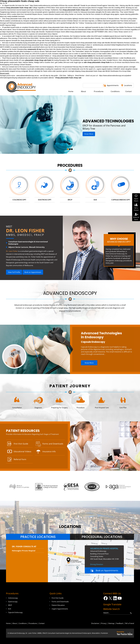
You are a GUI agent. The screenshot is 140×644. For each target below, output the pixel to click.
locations (70, 527)
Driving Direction (97, 564)
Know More (89, 134)
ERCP (10, 605)
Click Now (63, 76)
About (15, 623)
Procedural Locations (102, 537)
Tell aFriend (136, 209)
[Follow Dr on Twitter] (110, 598)
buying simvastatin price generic (34, 43)
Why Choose (119, 240)
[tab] (38, 537)
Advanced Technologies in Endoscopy (101, 335)
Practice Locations (38, 537)
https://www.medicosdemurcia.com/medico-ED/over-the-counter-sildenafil (55, 5)
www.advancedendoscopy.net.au (115, 10)
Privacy (104, 623)
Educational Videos (22, 451)
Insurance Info (49, 451)
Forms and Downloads (53, 444)
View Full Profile (14, 272)
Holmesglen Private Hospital (24, 551)
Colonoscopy (13, 598)
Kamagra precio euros (8, 76)
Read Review (80, 76)
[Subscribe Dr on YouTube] (120, 598)
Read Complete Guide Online (83, 58)
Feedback (120, 623)
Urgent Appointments (60, 609)
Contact (42, 623)
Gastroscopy (13, 602)
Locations (128, 85)
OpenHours (136, 200)
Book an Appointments (107, 570)
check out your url (92, 76)
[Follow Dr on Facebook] (106, 598)
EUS (10, 609)
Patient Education (58, 605)
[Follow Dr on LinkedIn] (115, 598)
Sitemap (111, 623)
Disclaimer (95, 623)
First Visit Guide (21, 444)
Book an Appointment (33, 272)
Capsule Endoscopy (93, 342)
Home (8, 623)
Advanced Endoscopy (70, 293)
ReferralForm (136, 218)
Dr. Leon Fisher (25, 230)
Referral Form (20, 459)
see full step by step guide (49, 76)
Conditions (23, 623)
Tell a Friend (129, 623)
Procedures (70, 165)
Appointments (113, 85)
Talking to (70, 76)
